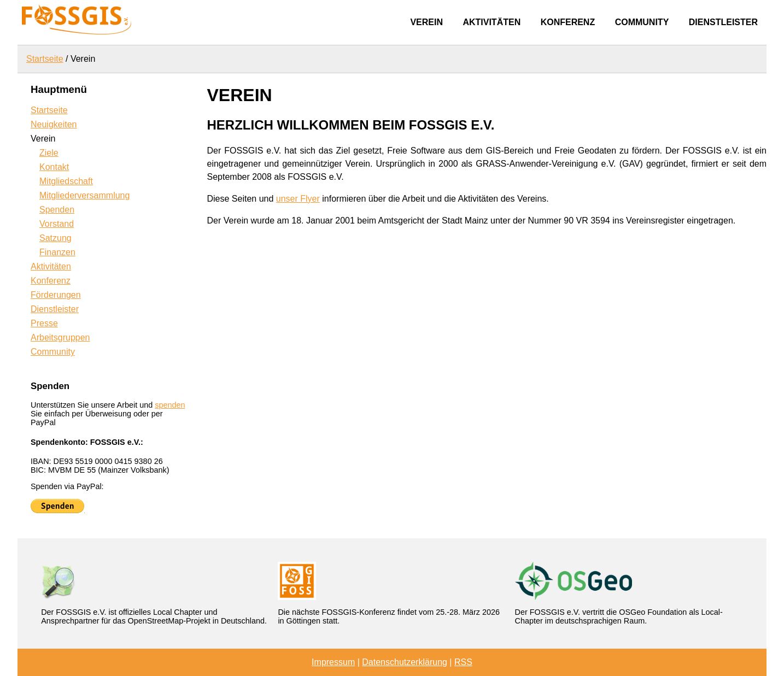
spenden (170, 405)
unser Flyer (298, 199)
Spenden (57, 210)
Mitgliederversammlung (84, 195)
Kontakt (54, 167)
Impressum (333, 662)
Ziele (49, 153)
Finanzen (57, 252)
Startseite (45, 59)
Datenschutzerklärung (405, 662)
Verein (426, 22)
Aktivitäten (492, 22)
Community (642, 22)
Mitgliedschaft (66, 181)
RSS (463, 662)
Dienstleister (723, 22)
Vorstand (57, 224)
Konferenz (568, 22)
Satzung (55, 238)
